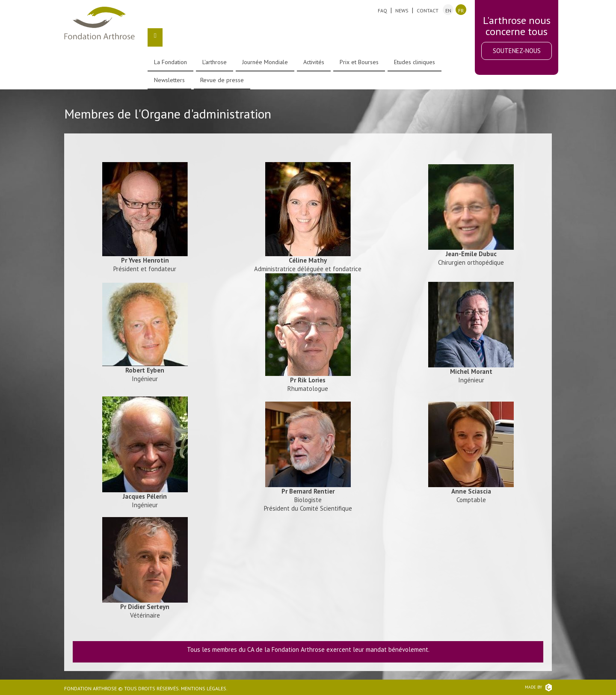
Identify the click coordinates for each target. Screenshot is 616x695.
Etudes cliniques (415, 62)
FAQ (382, 10)
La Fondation (170, 62)
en (448, 10)
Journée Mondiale (265, 62)
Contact (428, 10)
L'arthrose (215, 62)
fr (461, 10)
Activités (314, 62)
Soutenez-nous (517, 51)
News (402, 10)
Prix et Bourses (359, 62)
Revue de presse (222, 80)
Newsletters (169, 80)
